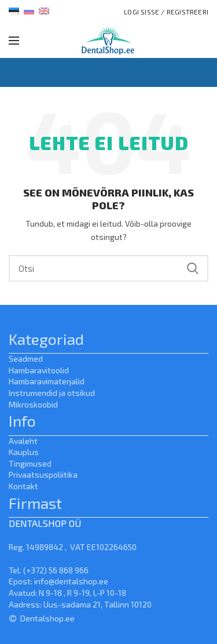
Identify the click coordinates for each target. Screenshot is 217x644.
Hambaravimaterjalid (47, 381)
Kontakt (23, 486)
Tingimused (30, 463)
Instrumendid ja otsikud (52, 393)
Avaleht (23, 441)
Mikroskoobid (33, 404)
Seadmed (26, 359)
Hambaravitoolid (39, 370)
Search (193, 268)
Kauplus (24, 452)
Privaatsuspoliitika (43, 474)
